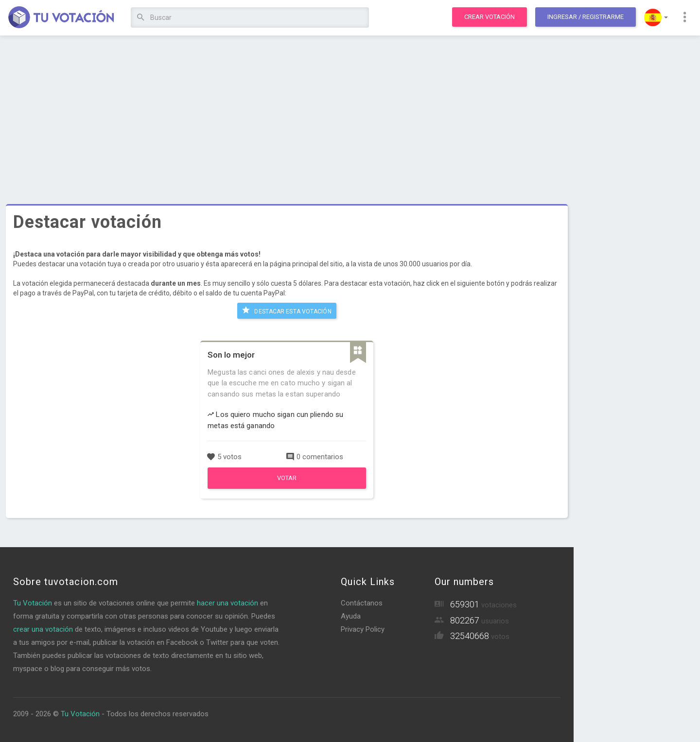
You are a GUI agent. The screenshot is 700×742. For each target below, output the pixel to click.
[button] (656, 17)
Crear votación (490, 17)
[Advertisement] (287, 114)
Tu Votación (33, 603)
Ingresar (586, 17)
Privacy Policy (363, 629)
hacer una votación (227, 603)
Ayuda (351, 616)
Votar (287, 477)
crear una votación (43, 629)
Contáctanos (362, 603)
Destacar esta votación (287, 310)
